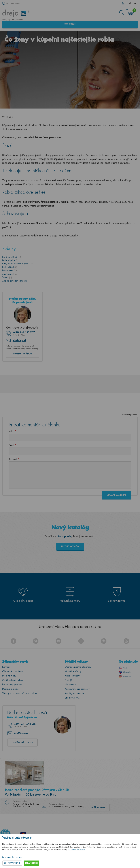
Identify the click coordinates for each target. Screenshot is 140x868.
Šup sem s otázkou (23, 354)
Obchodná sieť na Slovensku (78, 667)
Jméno (11, 431)
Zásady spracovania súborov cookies (20, 693)
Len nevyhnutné (12, 863)
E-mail (11, 445)
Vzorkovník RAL (72, 698)
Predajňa (69, 680)
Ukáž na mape (98, 808)
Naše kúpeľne (10, 260)
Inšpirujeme (10, 270)
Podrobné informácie (77, 850)
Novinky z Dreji (12, 257)
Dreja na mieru (9, 676)
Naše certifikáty (72, 676)
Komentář (13, 459)
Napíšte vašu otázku (23, 742)
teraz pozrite (65, 536)
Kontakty (6, 667)
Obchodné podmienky (13, 671)
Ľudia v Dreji (10, 267)
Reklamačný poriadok (12, 684)
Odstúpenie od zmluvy (13, 680)
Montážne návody (73, 671)
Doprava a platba (10, 689)
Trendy (7, 277)
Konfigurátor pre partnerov (77, 689)
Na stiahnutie (71, 684)
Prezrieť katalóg (70, 546)
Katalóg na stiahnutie (74, 693)
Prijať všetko (31, 863)
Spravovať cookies (12, 857)
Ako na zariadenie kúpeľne (16, 281)
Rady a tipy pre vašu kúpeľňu (18, 264)
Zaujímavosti (10, 274)
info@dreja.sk (19, 340)
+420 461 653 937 (14, 4)
